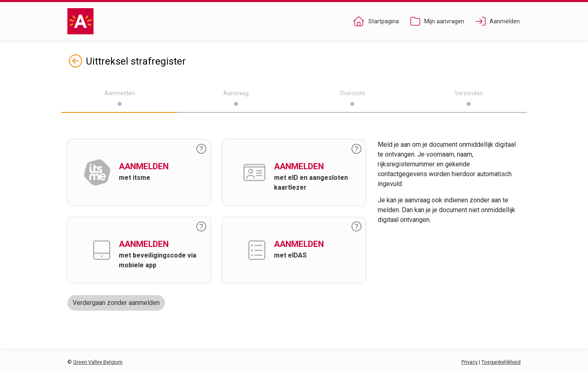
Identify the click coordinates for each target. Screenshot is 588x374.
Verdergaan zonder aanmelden (116, 303)
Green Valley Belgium (98, 362)
